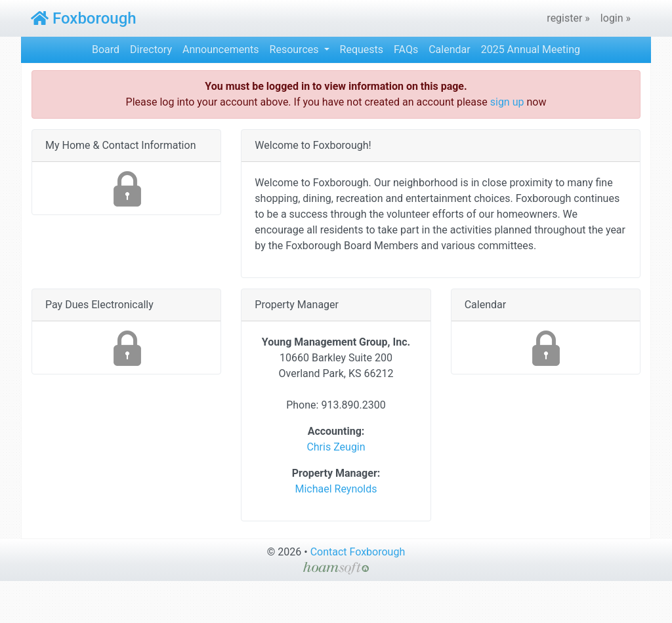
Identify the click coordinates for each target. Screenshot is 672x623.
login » (616, 18)
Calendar (449, 50)
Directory (151, 50)
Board (106, 50)
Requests (362, 50)
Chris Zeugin (336, 447)
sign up (507, 102)
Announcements (221, 50)
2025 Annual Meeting (531, 50)
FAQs (406, 50)
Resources (296, 50)
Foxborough (84, 18)
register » (568, 18)
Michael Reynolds (336, 489)
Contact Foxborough (358, 552)
